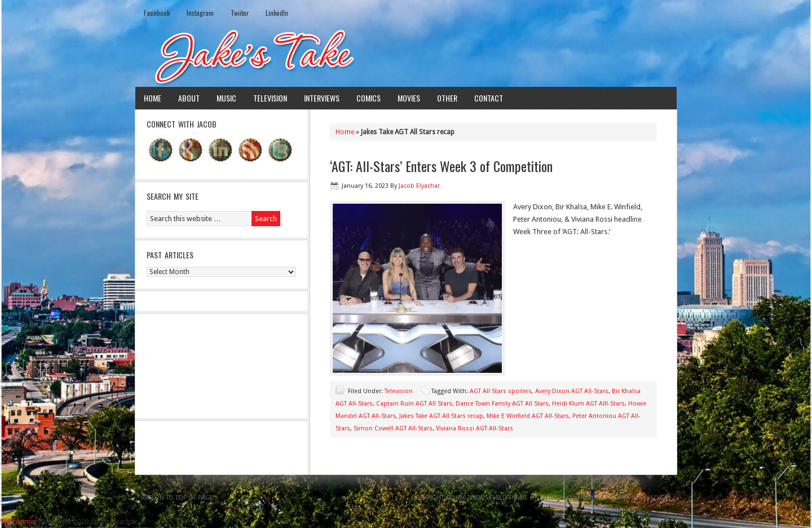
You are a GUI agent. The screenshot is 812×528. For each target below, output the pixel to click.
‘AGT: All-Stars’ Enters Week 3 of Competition (441, 166)
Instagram (200, 13)
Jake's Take (406, 56)
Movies (409, 98)
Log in (661, 498)
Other (447, 98)
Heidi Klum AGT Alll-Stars (588, 404)
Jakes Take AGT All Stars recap (441, 416)
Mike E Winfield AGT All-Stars (528, 416)
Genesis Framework (572, 498)
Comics (369, 98)
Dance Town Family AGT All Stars (502, 404)
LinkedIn (277, 13)
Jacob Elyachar (419, 186)
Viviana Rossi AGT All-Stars (475, 428)
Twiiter (240, 13)
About (189, 98)
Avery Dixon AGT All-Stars (572, 391)
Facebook (157, 13)
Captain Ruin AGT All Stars (414, 404)
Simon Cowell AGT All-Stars (393, 428)
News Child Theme (499, 498)
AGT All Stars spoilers (501, 391)
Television (270, 98)
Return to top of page (177, 498)
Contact (489, 98)
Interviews (322, 98)
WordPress (627, 498)
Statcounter (19, 522)
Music (226, 98)
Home (153, 98)
